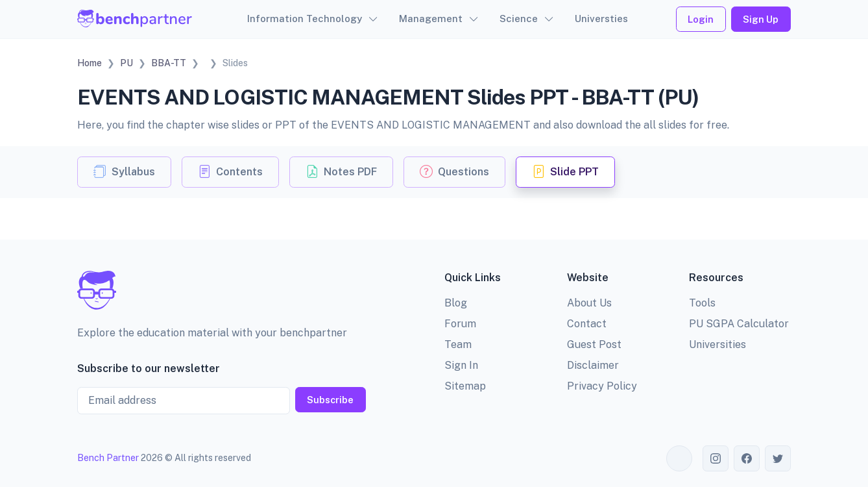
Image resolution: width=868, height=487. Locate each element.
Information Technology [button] (305, 19)
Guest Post (594, 344)
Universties (601, 19)
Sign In (461, 365)
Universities (717, 344)
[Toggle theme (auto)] (679, 458)
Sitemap (465, 386)
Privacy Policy (602, 386)
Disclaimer (593, 365)
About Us (589, 303)
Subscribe (330, 400)
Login (701, 19)
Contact (587, 324)
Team (458, 344)
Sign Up (761, 19)
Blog (456, 303)
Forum (460, 324)
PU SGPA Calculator (739, 324)
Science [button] (519, 19)
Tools (702, 303)
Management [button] (431, 19)
